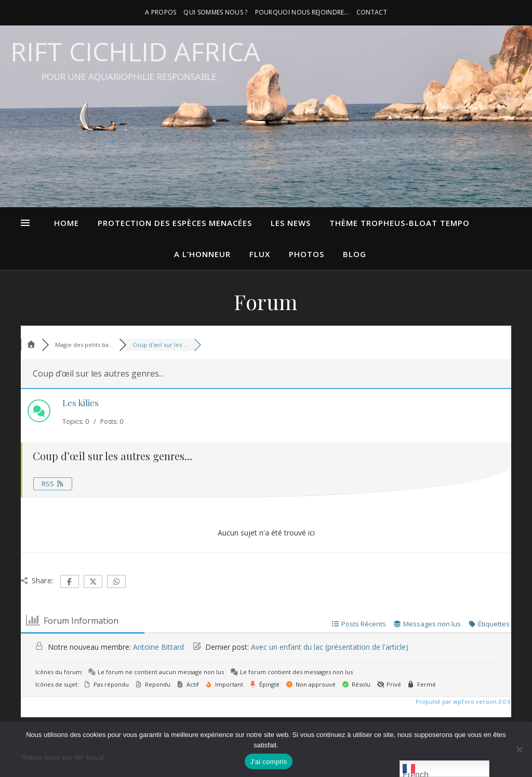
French (416, 770)
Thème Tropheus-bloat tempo (400, 223)
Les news (291, 223)
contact (372, 12)
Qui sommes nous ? (215, 12)
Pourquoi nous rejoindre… (302, 12)
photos (307, 254)
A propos (161, 12)
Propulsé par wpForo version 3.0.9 (462, 701)
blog (355, 254)
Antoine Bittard (158, 647)
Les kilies (81, 403)
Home (66, 223)
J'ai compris (268, 762)
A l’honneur (202, 254)
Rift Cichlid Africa (135, 51)
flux (260, 254)
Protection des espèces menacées (175, 223)
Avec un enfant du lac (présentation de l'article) (330, 647)
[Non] (519, 749)
